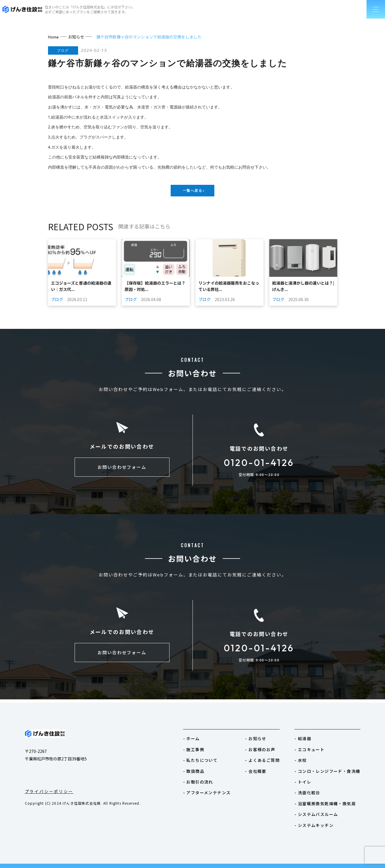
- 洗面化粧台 (307, 793)
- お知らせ (256, 738)
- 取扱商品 (194, 771)
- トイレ (303, 782)
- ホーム (191, 738)
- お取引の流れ (198, 782)
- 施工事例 (194, 749)
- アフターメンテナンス (207, 793)
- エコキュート (310, 749)
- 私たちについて (200, 760)
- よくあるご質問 (262, 760)
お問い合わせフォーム (122, 470)
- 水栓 (301, 760)
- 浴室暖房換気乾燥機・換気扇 (325, 804)
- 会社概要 (256, 771)
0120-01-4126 (259, 464)
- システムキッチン (314, 825)
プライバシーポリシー (49, 791)
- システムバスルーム (316, 814)
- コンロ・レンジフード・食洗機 (327, 771)
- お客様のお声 (260, 749)
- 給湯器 (303, 738)
